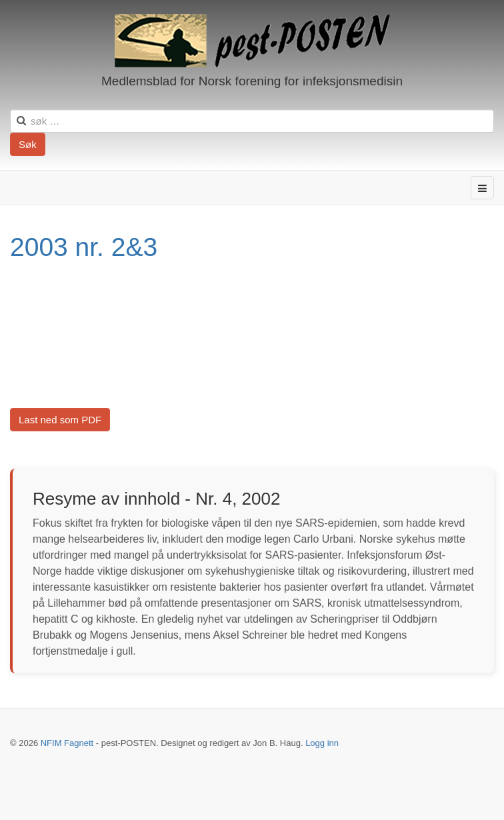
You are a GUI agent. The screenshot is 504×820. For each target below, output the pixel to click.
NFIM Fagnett (67, 743)
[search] (252, 121)
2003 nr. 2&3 (84, 247)
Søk (28, 144)
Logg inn (322, 743)
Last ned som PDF (60, 420)
